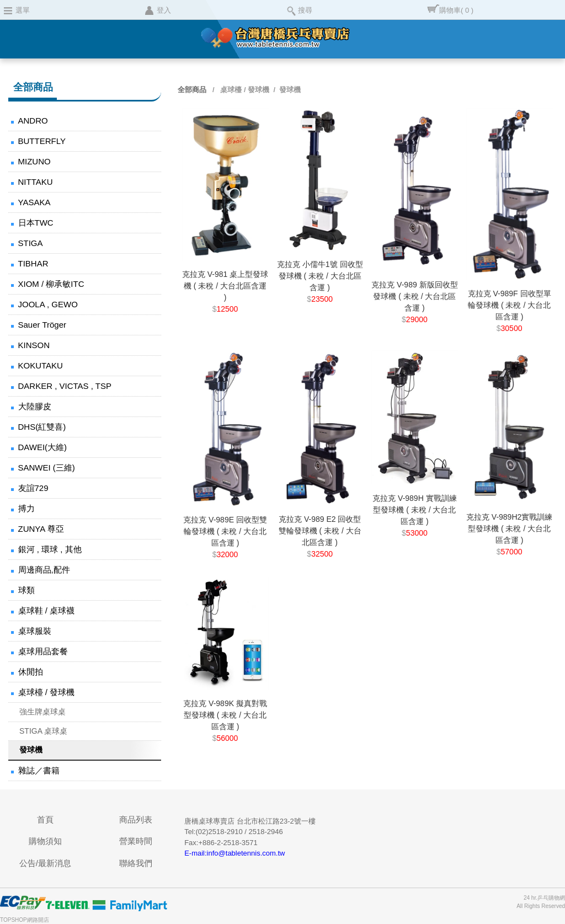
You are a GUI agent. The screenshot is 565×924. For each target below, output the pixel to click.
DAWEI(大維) (43, 447)
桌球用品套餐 (43, 651)
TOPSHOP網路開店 (25, 920)
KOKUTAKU (41, 365)
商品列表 (136, 819)
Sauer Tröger (42, 325)
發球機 (31, 750)
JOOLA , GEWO (48, 304)
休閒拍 (31, 672)
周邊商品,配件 (44, 570)
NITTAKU (36, 182)
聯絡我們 (136, 863)
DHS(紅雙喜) (42, 427)
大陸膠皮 (35, 406)
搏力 (26, 508)
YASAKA (34, 202)
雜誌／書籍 (39, 770)
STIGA (31, 243)
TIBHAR (33, 263)
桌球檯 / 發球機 (47, 692)
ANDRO (33, 121)
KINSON (34, 345)
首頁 (45, 819)
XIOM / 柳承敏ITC (51, 284)
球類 (26, 590)
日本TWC (36, 223)
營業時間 (136, 841)
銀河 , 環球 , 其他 (50, 549)
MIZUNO (34, 161)
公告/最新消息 (45, 863)
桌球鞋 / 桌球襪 (47, 610)
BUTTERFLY (42, 141)
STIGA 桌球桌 (43, 731)
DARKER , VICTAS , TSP (65, 386)
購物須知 (45, 841)
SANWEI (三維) (47, 468)
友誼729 (33, 488)
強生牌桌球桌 (42, 712)
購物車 (456, 10)
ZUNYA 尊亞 (41, 529)
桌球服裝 (35, 631)
